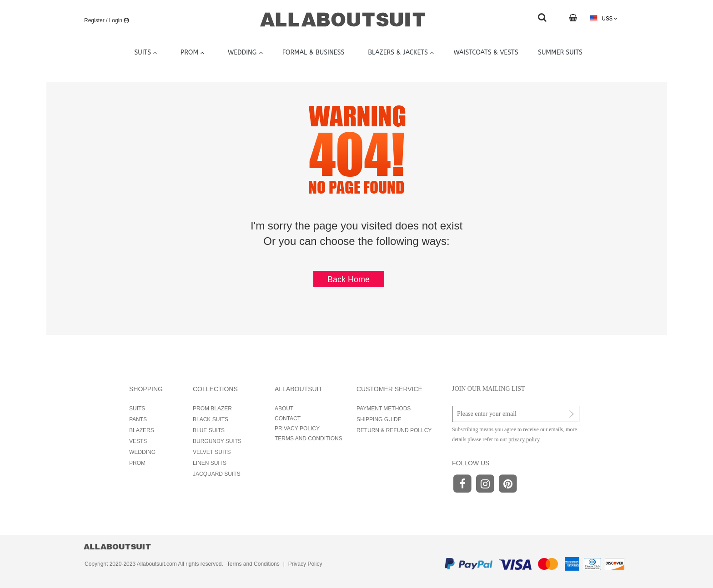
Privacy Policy (305, 564)
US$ (604, 18)
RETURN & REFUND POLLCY (394, 430)
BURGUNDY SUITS (217, 441)
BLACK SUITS (211, 419)
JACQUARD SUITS (217, 474)
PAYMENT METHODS (384, 409)
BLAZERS (142, 430)
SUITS (137, 409)
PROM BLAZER (212, 409)
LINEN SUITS (210, 463)
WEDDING (142, 452)
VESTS (138, 441)
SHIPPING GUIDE (379, 419)
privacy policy (524, 439)
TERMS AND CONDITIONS (309, 439)
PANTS (138, 419)
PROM (137, 463)
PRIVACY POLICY (297, 429)
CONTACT (288, 419)
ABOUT (284, 409)
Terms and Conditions (253, 564)
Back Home (349, 279)
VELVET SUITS (212, 452)
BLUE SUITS (209, 430)
